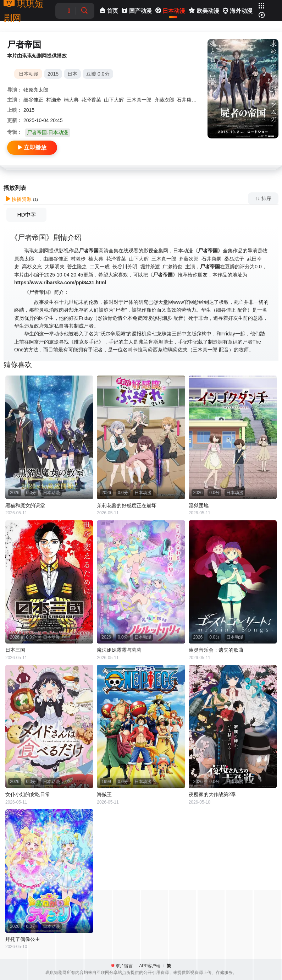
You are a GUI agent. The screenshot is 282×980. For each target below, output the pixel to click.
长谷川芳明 (125, 267)
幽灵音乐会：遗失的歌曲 (216, 650)
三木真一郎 (139, 100)
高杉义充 (32, 267)
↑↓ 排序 (263, 198)
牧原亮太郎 (36, 90)
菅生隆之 (77, 267)
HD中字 (26, 215)
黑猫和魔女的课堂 (25, 505)
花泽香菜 (91, 100)
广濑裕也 (172, 267)
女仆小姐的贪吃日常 (28, 794)
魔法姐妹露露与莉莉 (119, 650)
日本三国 (15, 650)
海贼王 (104, 794)
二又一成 (100, 267)
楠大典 (71, 100)
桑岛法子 (234, 259)
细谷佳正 (33, 100)
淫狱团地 (199, 505)
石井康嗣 (187, 100)
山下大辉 (114, 100)
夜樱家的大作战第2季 (212, 794)
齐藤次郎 (164, 100)
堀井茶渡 (150, 267)
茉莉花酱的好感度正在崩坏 (127, 505)
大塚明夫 (55, 267)
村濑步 (54, 100)
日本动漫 (29, 74)
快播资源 (18, 199)
